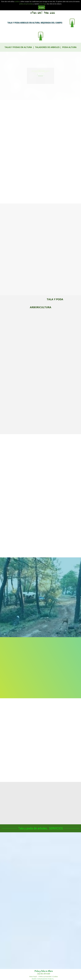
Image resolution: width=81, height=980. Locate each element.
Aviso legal (33, 976)
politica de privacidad (26, 4)
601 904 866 (40, 76)
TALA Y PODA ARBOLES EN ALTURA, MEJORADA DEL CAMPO (35, 23)
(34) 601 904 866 (43, 974)
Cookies (55, 976)
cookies (17, 1)
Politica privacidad (45, 976)
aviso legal (43, 4)
